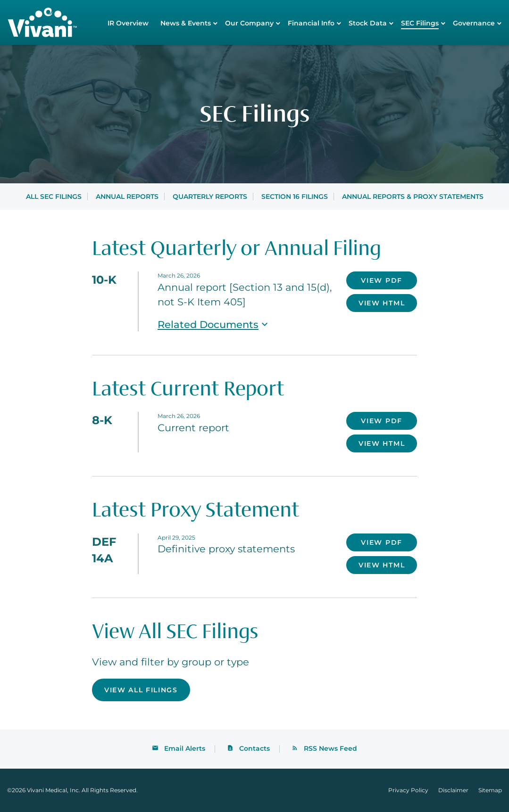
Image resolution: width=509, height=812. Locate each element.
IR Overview (128, 23)
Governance (474, 23)
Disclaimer (453, 790)
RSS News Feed (330, 748)
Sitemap (490, 790)
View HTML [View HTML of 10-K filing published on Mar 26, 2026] (382, 303)
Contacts (254, 748)
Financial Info (311, 23)
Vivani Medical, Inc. (54, 790)
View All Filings (141, 690)
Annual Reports (127, 197)
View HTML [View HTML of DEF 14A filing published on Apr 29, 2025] (382, 565)
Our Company (249, 23)
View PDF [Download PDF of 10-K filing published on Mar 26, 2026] (381, 280)
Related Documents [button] (214, 324)
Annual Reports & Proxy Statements (413, 197)
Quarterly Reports (210, 197)
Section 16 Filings (295, 197)
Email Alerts (185, 748)
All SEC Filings (54, 197)
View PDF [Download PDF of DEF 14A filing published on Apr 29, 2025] (381, 542)
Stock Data (368, 23)
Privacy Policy (408, 790)
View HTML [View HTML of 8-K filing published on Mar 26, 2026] (382, 443)
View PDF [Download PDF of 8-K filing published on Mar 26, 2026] (381, 421)
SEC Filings (420, 23)
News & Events (186, 23)
